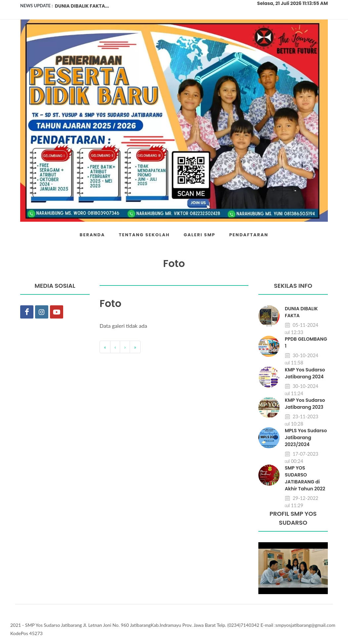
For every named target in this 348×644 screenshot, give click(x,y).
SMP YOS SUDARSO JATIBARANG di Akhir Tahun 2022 (305, 478)
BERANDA (92, 235)
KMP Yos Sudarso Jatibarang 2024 (305, 373)
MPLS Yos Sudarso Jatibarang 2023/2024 (306, 437)
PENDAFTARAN (249, 235)
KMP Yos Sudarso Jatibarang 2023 (305, 404)
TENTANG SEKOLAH (144, 235)
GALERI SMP (199, 235)
